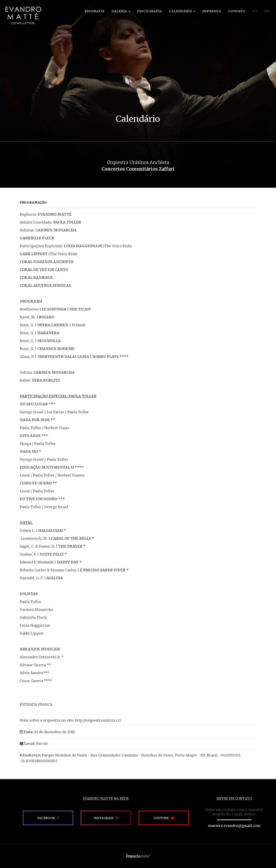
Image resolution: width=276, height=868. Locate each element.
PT (255, 11)
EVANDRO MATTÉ (23, 15)
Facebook (46, 818)
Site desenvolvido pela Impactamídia (138, 856)
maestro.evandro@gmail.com (234, 826)
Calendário (182, 11)
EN (267, 11)
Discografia (150, 11)
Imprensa (212, 11)
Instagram (104, 818)
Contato (237, 11)
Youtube (161, 818)
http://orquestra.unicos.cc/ (98, 720)
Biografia (95, 11)
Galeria (121, 11)
